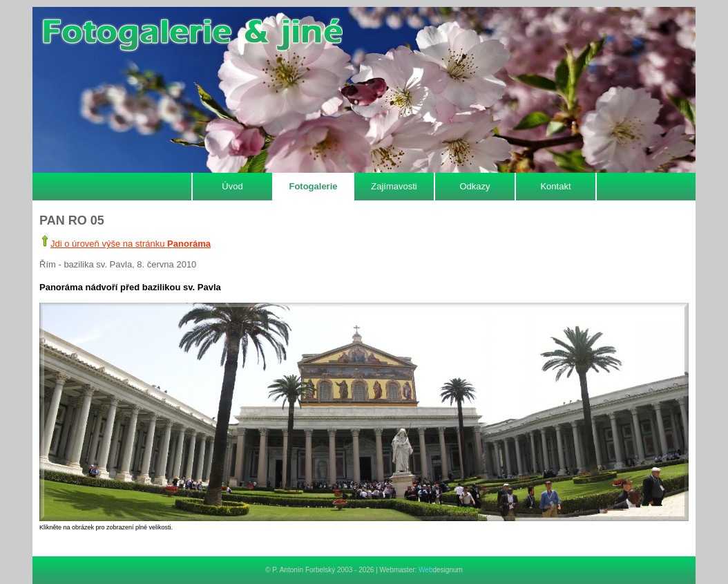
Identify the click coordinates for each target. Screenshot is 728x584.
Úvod (232, 186)
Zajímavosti (394, 186)
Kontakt (555, 186)
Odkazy (475, 186)
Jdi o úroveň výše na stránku (131, 244)
